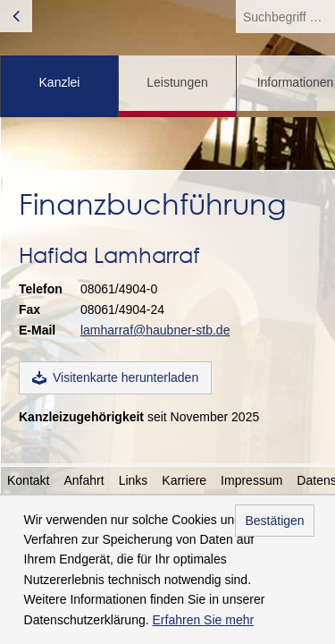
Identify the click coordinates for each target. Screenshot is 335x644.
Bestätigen (274, 521)
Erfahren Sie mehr (204, 620)
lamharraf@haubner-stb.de (155, 330)
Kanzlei (60, 82)
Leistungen (177, 82)
